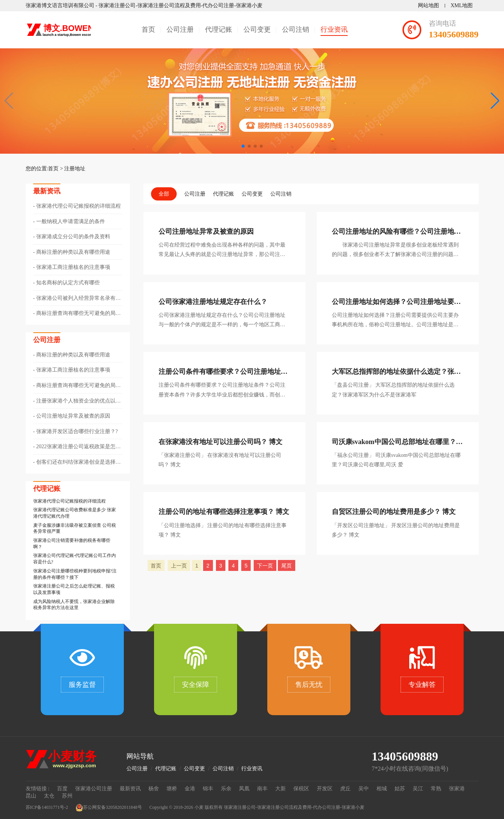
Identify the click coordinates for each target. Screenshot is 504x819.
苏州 (67, 796)
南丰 (262, 789)
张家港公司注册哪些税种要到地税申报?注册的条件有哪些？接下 (75, 574)
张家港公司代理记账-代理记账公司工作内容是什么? (75, 559)
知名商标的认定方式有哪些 (68, 283)
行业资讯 (334, 29)
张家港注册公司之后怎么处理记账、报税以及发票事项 (74, 589)
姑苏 (400, 789)
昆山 (31, 796)
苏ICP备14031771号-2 (47, 807)
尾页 (287, 566)
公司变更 (257, 29)
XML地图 (462, 5)
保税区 (301, 789)
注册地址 (75, 169)
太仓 (49, 796)
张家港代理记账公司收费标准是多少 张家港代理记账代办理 (75, 513)
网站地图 (428, 5)
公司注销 (296, 29)
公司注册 (180, 29)
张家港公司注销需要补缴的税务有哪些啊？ (72, 544)
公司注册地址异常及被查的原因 (73, 416)
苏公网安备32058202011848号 (109, 808)
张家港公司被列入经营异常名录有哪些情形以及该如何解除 (77, 299)
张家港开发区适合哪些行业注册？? (77, 431)
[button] (495, 101)
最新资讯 (130, 789)
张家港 (457, 789)
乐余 (226, 789)
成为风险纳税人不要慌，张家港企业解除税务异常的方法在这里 (74, 605)
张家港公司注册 (94, 789)
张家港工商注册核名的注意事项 (73, 267)
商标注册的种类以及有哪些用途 (73, 252)
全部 (164, 194)
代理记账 (219, 29)
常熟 (436, 789)
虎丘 (345, 789)
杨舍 (154, 789)
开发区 (325, 789)
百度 (62, 789)
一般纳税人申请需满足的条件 (71, 221)
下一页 (265, 566)
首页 (148, 29)
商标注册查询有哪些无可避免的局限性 (77, 314)
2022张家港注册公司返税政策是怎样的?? (77, 447)
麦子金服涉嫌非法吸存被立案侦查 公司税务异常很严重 (75, 528)
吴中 (364, 789)
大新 (281, 789)
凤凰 (244, 789)
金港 (190, 789)
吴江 (418, 789)
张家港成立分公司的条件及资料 (73, 237)
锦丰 (208, 789)
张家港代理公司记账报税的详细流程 (79, 206)
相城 (382, 789)
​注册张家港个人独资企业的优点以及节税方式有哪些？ (77, 401)
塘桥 (172, 789)
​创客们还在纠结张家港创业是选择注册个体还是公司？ (77, 463)
